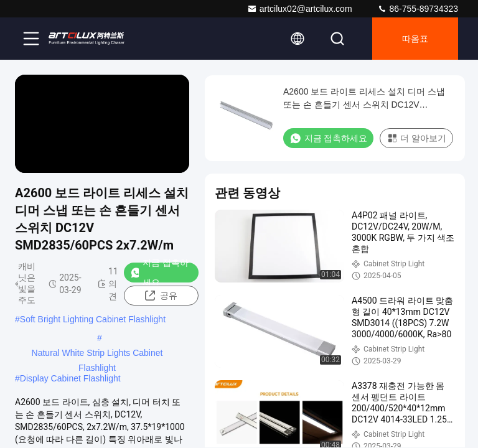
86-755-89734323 (418, 9)
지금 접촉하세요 (159, 273)
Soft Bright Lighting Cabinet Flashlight (93, 319)
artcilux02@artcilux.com (300, 9)
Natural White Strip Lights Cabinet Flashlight (97, 354)
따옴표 (415, 39)
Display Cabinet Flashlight (70, 378)
